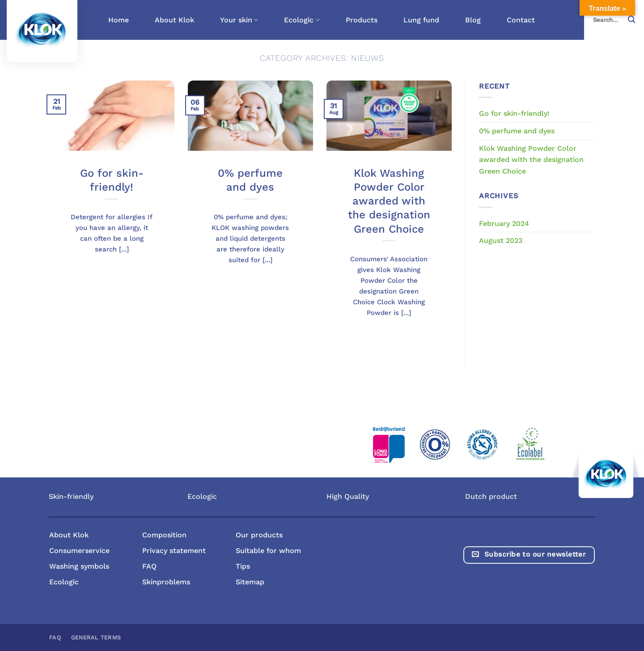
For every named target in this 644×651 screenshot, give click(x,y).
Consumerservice (79, 551)
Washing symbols (79, 566)
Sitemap (250, 582)
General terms (96, 637)
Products (362, 20)
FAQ (149, 566)
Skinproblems (166, 582)
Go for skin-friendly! (112, 180)
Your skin (239, 20)
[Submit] (634, 20)
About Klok (174, 20)
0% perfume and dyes (250, 180)
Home (119, 20)
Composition (164, 535)
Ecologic (302, 20)
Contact (521, 20)
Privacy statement (174, 551)
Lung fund (421, 20)
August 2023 (501, 240)
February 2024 (504, 223)
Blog (473, 20)
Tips (243, 566)
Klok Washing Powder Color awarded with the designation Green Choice (389, 201)
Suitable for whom (268, 551)
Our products (259, 535)
